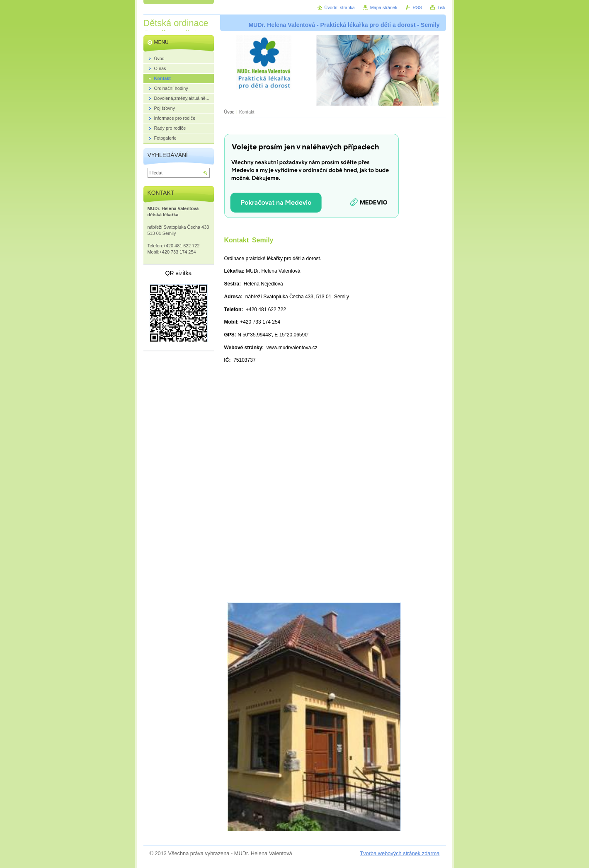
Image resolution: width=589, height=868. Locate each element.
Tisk (441, 7)
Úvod (229, 112)
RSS (417, 7)
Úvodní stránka (340, 7)
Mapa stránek (384, 7)
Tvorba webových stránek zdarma (400, 853)
